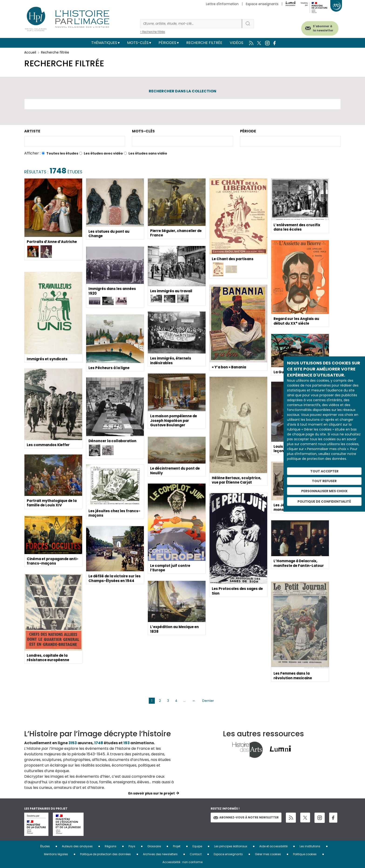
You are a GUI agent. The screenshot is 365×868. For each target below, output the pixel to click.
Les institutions (310, 846)
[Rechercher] (191, 24)
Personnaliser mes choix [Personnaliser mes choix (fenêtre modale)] (324, 491)
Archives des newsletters (160, 854)
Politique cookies (305, 854)
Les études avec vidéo (103, 153)
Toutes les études (62, 153)
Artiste (32, 131)
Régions (111, 846)
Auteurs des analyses (77, 846)
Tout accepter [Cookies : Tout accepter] (324, 471)
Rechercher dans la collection (182, 91)
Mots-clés (138, 43)
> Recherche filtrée (153, 32)
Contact (196, 854)
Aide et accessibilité (273, 846)
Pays (132, 846)
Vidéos (237, 43)
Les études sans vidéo (148, 153)
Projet (177, 846)
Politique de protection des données (105, 854)
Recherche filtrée (204, 43)
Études (45, 846)
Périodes (167, 43)
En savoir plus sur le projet (152, 793)
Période (248, 131)
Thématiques (104, 43)
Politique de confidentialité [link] (324, 501)
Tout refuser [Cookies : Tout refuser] (324, 481)
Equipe (197, 846)
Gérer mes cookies (268, 854)
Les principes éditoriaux (231, 846)
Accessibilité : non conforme (182, 862)
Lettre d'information (222, 4)
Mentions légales (56, 854)
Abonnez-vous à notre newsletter (246, 817)
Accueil (30, 52)
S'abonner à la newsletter (318, 27)
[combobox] (75, 141)
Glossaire (154, 846)
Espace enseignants (262, 4)
